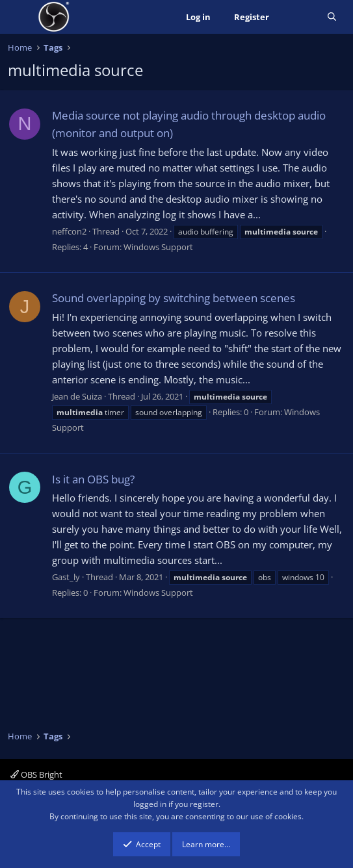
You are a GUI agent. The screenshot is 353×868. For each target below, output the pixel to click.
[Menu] (19, 17)
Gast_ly (66, 577)
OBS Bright (36, 774)
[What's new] (298, 17)
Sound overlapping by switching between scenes (174, 298)
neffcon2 (69, 231)
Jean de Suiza (77, 396)
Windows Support (158, 247)
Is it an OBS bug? (93, 479)
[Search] (332, 17)
